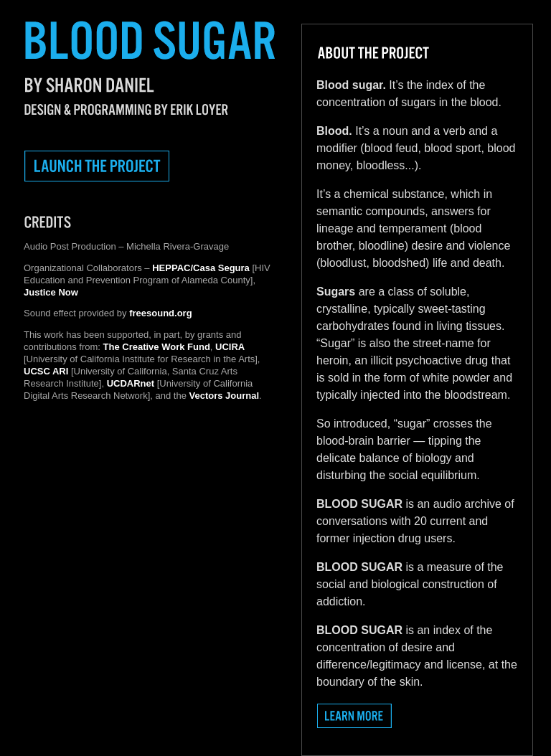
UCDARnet (131, 383)
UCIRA (230, 347)
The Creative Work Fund (157, 347)
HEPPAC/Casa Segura (201, 268)
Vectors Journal (225, 396)
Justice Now (51, 292)
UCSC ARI (46, 371)
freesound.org (160, 313)
